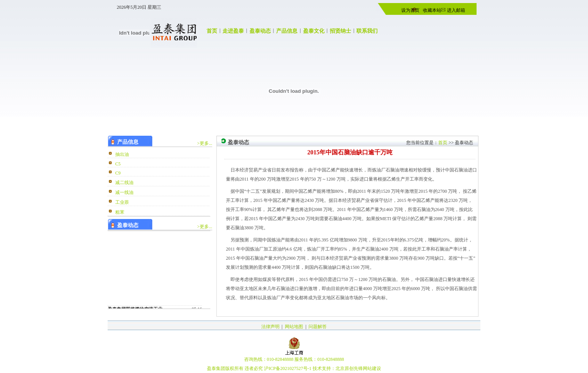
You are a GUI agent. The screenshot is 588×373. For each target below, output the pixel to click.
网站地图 (294, 327)
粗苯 (120, 212)
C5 (118, 164)
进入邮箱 (455, 10)
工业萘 (122, 202)
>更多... (205, 143)
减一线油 (124, 192)
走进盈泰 (233, 31)
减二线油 (124, 183)
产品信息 (287, 31)
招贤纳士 (340, 31)
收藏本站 (432, 10)
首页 (212, 31)
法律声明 (270, 327)
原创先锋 (354, 368)
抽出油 (122, 154)
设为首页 (410, 10)
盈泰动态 (260, 31)
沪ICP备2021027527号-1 (288, 368)
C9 (118, 173)
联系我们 (367, 31)
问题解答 (318, 327)
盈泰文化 (314, 31)
